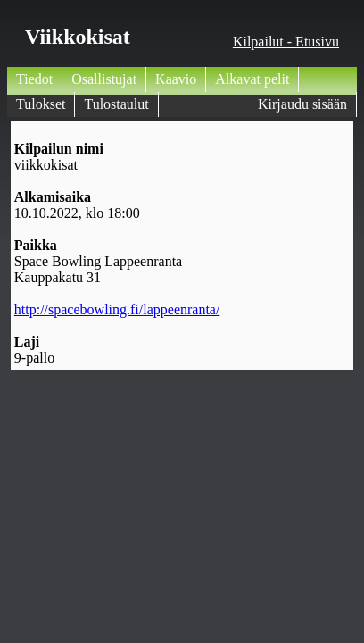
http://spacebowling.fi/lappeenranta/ (117, 309)
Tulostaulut (116, 104)
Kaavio (176, 79)
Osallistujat (104, 79)
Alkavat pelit (252, 79)
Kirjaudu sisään (302, 104)
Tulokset (41, 104)
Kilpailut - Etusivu (286, 42)
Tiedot (34, 79)
